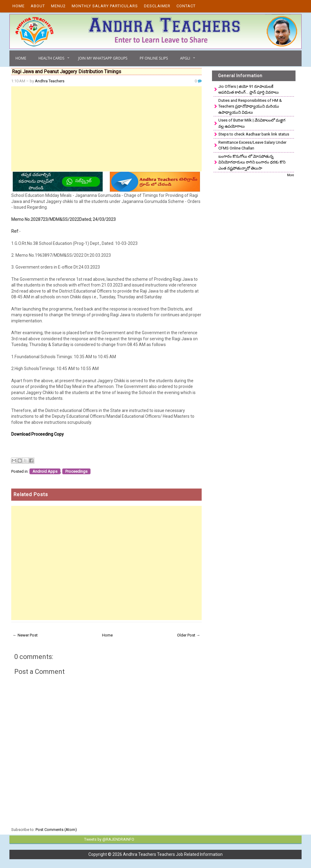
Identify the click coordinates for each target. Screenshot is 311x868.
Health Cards (51, 58)
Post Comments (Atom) (56, 830)
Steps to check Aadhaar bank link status (254, 134)
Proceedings (76, 471)
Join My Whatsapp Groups (103, 58)
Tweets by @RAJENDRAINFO (108, 839)
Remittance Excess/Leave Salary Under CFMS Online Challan (252, 145)
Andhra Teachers (50, 81)
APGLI (185, 58)
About (38, 6)
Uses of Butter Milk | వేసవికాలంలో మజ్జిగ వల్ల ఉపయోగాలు (252, 123)
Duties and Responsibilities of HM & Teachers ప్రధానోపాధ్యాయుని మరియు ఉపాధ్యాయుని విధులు (250, 106)
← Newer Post (25, 635)
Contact (186, 6)
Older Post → (189, 635)
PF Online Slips (154, 58)
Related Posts (31, 494)
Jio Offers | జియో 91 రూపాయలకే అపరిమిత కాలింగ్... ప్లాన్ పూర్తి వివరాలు (249, 89)
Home (19, 6)
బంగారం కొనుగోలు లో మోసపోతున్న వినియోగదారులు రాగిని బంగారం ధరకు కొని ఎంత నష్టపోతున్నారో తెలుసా (252, 162)
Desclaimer (157, 6)
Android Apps (45, 471)
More (290, 175)
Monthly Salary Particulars (105, 6)
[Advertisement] (106, 129)
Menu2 (58, 6)
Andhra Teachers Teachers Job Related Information (173, 854)
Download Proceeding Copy (38, 434)
